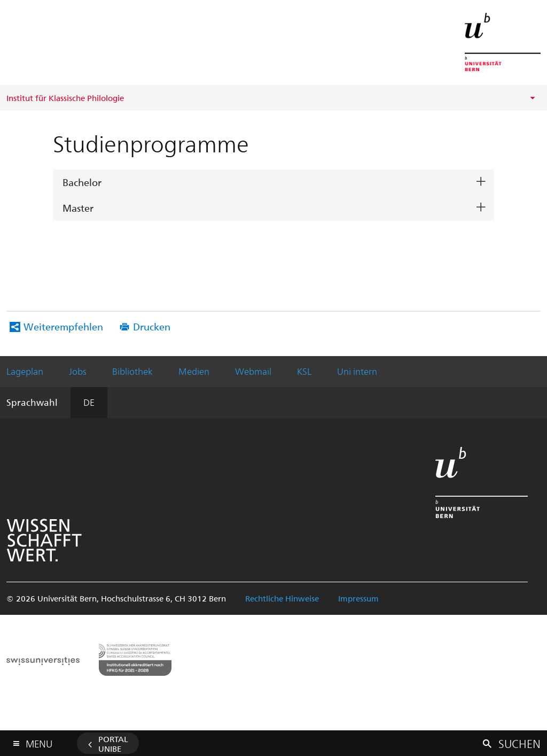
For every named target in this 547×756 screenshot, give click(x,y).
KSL (304, 371)
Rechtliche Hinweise (282, 598)
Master (78, 208)
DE (89, 402)
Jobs (78, 371)
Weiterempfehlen (63, 326)
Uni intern (357, 371)
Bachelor (82, 182)
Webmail (253, 371)
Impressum (358, 598)
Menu (39, 741)
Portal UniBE (113, 744)
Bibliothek (132, 371)
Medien (194, 371)
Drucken (152, 326)
